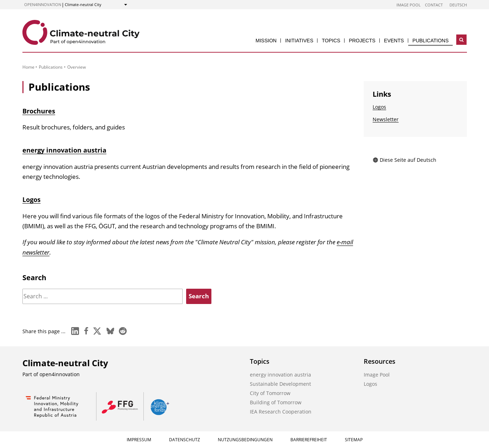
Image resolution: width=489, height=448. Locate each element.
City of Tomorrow (270, 393)
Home (28, 67)
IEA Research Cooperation (281, 412)
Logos (31, 199)
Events (394, 41)
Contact (434, 5)
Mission (266, 41)
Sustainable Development (280, 384)
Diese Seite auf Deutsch (404, 160)
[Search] (102, 296)
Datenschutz (185, 440)
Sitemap (354, 440)
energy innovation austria (64, 150)
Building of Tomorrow (276, 402)
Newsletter (386, 119)
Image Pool (409, 5)
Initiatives (299, 41)
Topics (331, 41)
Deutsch (458, 5)
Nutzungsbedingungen (245, 440)
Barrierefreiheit (309, 440)
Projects (362, 41)
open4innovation (43, 4)
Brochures (39, 111)
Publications (431, 41)
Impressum (139, 440)
